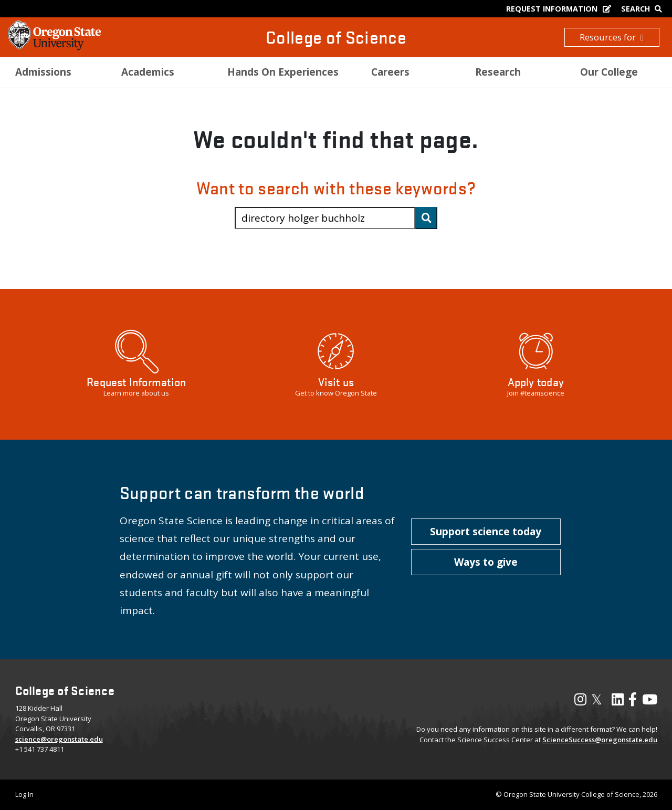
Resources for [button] (612, 37)
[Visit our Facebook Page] (633, 702)
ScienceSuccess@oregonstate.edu (600, 740)
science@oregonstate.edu (59, 739)
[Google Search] (644, 9)
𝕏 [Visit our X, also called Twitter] (597, 699)
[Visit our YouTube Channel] (650, 702)
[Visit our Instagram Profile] (580, 702)
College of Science (336, 37)
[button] (486, 532)
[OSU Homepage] (54, 47)
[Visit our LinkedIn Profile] (618, 702)
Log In (24, 794)
